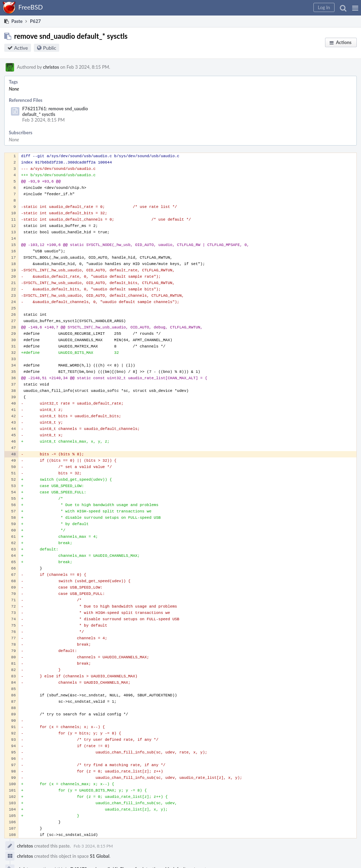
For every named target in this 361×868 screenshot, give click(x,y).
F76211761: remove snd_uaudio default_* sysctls (55, 111)
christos (51, 67)
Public (50, 48)
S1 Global (100, 856)
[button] (355, 8)
